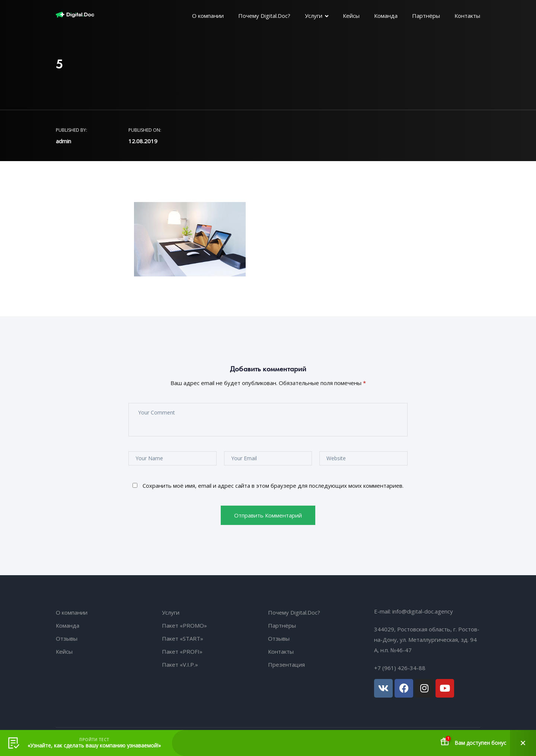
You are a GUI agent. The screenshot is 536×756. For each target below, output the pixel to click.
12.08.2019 (143, 141)
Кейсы (351, 16)
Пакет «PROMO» (184, 625)
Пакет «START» (183, 638)
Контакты (467, 16)
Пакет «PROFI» (182, 651)
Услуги (314, 16)
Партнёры (426, 16)
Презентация (286, 664)
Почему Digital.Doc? (264, 16)
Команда (386, 16)
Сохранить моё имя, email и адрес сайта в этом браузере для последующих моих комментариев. (273, 486)
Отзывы (67, 638)
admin (63, 141)
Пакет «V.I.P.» (180, 664)
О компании (208, 16)
